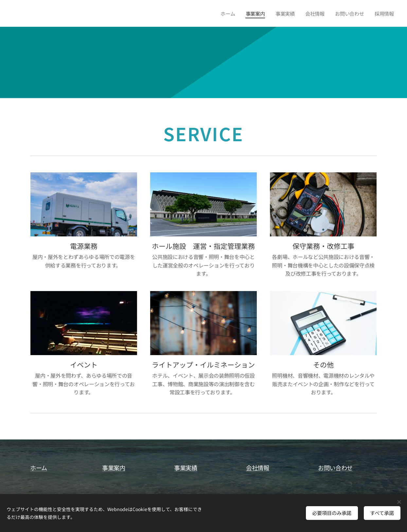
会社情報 (258, 468)
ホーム (39, 468)
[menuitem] (228, 13)
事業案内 (114, 468)
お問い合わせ (335, 468)
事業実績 (186, 468)
